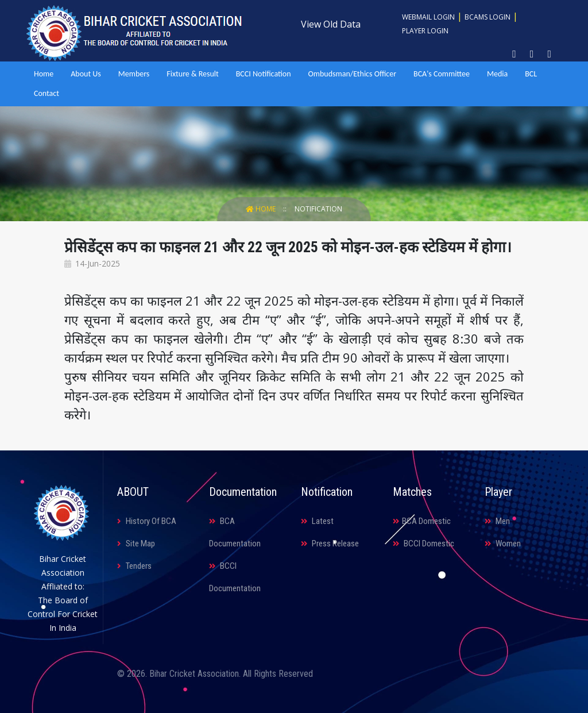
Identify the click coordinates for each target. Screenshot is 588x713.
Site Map (136, 544)
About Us (86, 74)
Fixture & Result (192, 74)
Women (503, 544)
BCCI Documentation (235, 577)
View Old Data (331, 24)
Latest (317, 521)
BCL (531, 74)
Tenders (134, 566)
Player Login (425, 31)
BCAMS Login (488, 17)
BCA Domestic (422, 521)
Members (134, 74)
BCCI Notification (264, 74)
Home (44, 74)
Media (497, 74)
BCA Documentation (235, 532)
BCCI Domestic (423, 544)
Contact (47, 93)
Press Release (330, 544)
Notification (318, 209)
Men (497, 521)
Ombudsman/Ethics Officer (352, 74)
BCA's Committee (442, 74)
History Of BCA (147, 521)
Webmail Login (428, 17)
